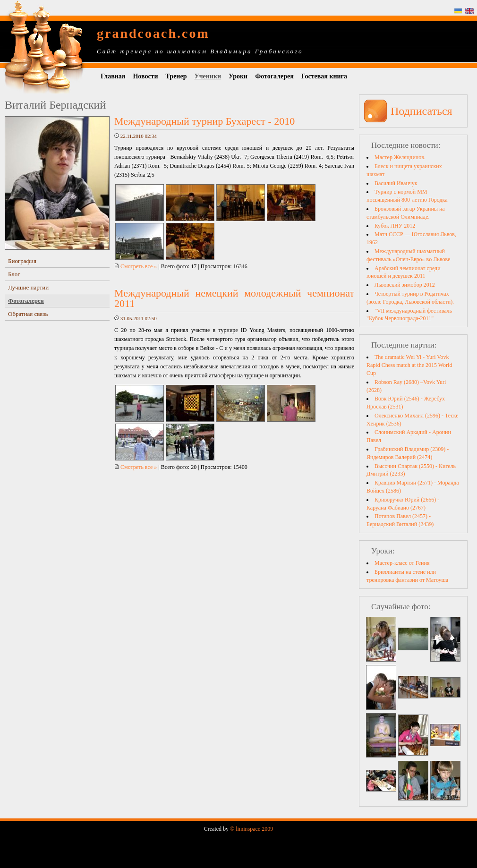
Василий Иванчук (396, 183)
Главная (113, 76)
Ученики (208, 76)
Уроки (238, 76)
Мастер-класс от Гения (402, 563)
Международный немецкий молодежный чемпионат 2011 (234, 298)
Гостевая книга (324, 76)
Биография (22, 261)
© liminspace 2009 (251, 829)
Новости (145, 76)
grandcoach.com (153, 33)
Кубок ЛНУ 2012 (395, 226)
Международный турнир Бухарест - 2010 (204, 121)
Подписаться (422, 111)
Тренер (176, 76)
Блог (14, 274)
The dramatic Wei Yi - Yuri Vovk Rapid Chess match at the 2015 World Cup (409, 365)
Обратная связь (28, 314)
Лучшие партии (28, 287)
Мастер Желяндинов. (400, 157)
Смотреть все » (136, 266)
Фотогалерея (274, 76)
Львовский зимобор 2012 (405, 285)
